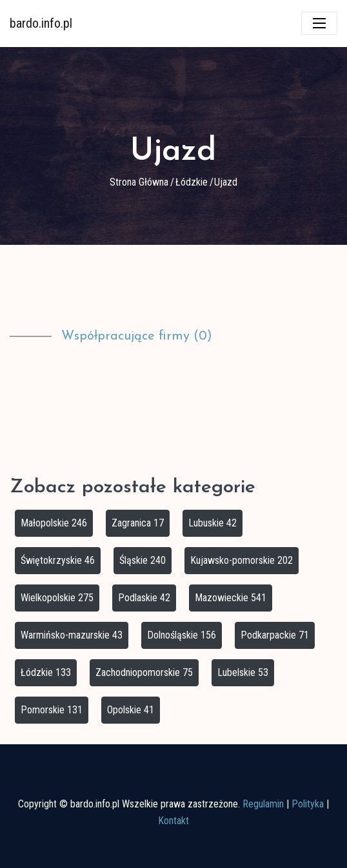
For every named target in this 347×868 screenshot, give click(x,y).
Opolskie (131, 710)
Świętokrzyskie (58, 560)
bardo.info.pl (41, 23)
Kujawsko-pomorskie (242, 560)
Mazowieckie (231, 598)
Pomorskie (52, 710)
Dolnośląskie (182, 635)
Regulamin (263, 804)
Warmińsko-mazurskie (72, 635)
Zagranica (138, 523)
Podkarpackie (275, 635)
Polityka (308, 804)
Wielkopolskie (57, 598)
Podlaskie (144, 598)
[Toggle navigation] (319, 23)
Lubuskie (213, 523)
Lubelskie (243, 672)
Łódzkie (192, 182)
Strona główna (139, 182)
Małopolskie (54, 523)
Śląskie (143, 560)
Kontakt (173, 821)
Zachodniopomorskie (144, 672)
